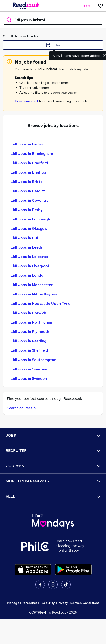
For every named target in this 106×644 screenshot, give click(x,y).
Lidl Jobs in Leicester (29, 257)
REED (53, 496)
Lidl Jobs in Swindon (29, 378)
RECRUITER (53, 451)
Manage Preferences (23, 603)
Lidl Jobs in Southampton (33, 360)
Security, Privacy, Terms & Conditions (71, 603)
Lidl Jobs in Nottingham (32, 322)
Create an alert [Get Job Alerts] (26, 101)
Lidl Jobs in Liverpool (30, 266)
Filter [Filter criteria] (53, 45)
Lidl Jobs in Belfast (28, 144)
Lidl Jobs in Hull (25, 238)
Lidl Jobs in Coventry (30, 200)
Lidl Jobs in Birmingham (32, 154)
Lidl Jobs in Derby (27, 210)
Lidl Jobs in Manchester (32, 285)
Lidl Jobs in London (28, 275)
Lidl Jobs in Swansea (29, 369)
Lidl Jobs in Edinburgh (30, 219)
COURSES (53, 466)
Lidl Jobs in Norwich (28, 313)
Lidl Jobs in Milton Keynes (34, 294)
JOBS (53, 435)
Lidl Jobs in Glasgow (29, 229)
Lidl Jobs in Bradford (29, 163)
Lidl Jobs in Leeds (27, 247)
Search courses (22, 408)
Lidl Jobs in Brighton (29, 172)
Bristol (33, 36)
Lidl (10, 36)
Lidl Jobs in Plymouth (30, 332)
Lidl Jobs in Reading (28, 341)
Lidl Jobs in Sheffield (29, 350)
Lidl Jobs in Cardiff (28, 191)
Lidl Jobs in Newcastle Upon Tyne (40, 303)
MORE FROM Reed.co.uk (53, 481)
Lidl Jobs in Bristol (27, 182)
